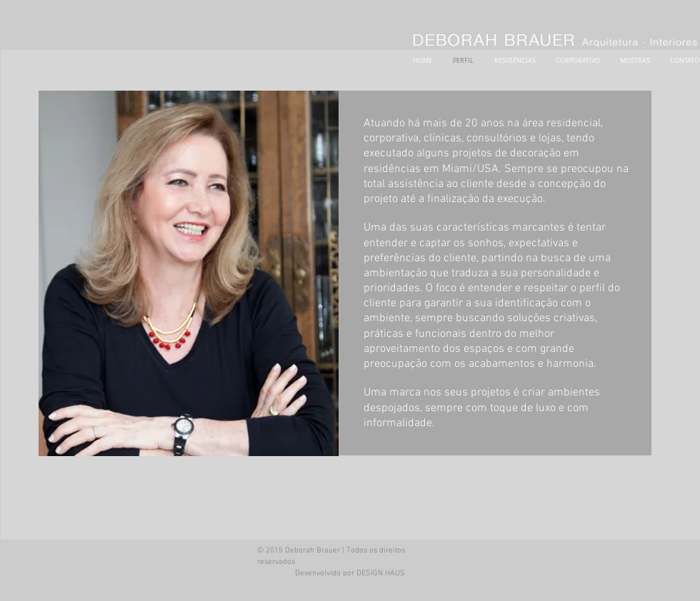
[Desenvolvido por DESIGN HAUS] (350, 574)
